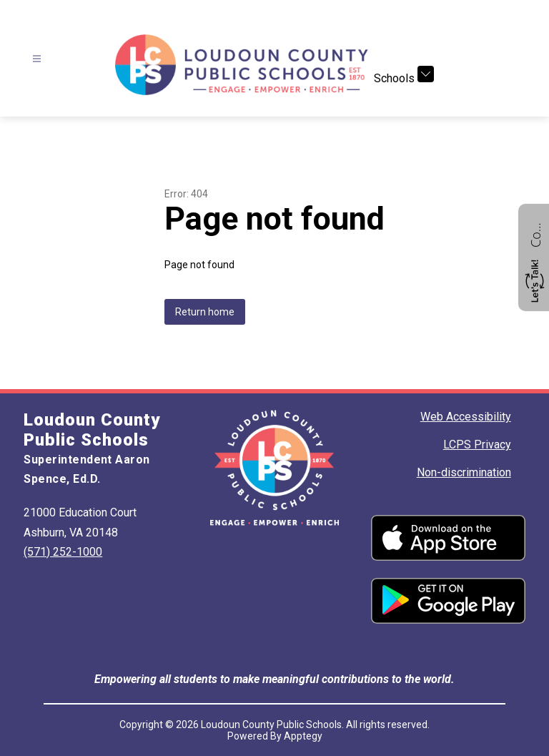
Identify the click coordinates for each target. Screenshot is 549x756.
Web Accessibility (466, 417)
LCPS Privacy (477, 445)
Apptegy (303, 736)
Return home (205, 312)
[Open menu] (37, 59)
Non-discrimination (464, 472)
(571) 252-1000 (63, 552)
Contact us (535, 233)
